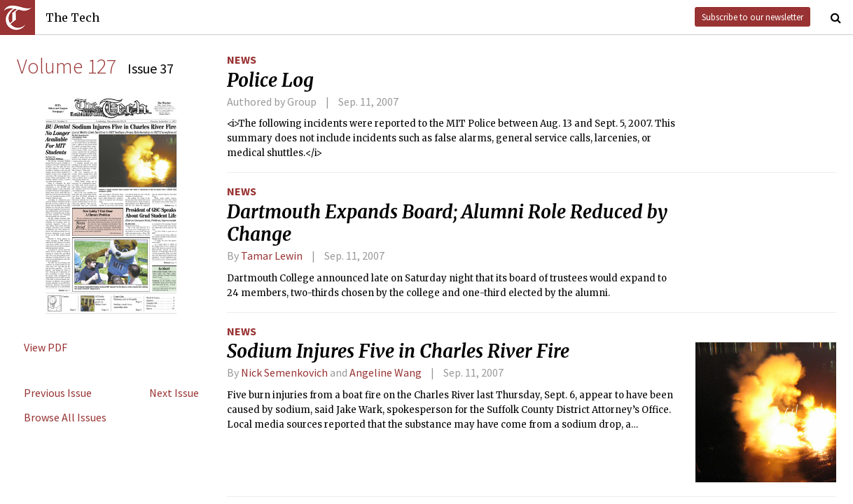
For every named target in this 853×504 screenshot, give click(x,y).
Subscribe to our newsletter (753, 17)
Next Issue (174, 393)
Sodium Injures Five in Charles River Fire (398, 351)
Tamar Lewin (272, 255)
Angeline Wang (386, 372)
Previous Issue (58, 393)
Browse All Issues (65, 417)
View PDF (46, 347)
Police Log (270, 80)
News (242, 59)
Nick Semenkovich (284, 372)
